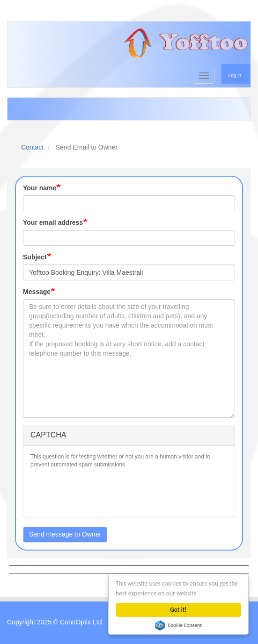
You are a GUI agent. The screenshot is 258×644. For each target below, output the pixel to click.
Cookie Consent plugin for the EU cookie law (178, 625)
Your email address (53, 222)
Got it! (178, 610)
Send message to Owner (65, 534)
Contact (32, 147)
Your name (40, 188)
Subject (35, 257)
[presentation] (102, 492)
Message (37, 292)
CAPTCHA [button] (48, 435)
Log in (235, 75)
